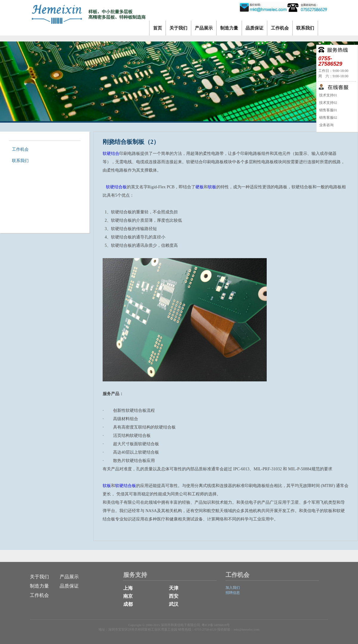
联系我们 (305, 28)
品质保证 (254, 28)
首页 (158, 28)
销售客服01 (328, 110)
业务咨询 (326, 125)
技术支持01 (328, 95)
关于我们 (178, 28)
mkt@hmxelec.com (246, 629)
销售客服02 (328, 118)
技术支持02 (328, 103)
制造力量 (229, 28)
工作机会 (280, 28)
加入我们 (233, 588)
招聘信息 (233, 593)
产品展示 (204, 28)
